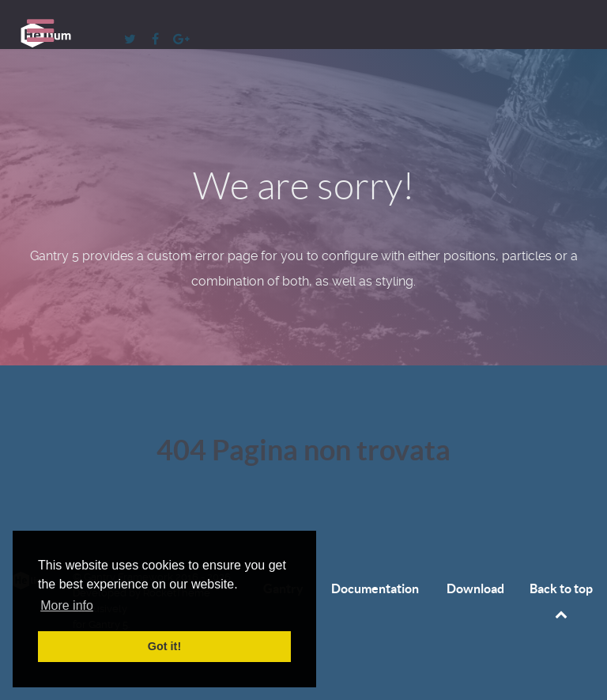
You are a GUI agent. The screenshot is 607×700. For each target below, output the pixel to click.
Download (475, 588)
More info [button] (67, 605)
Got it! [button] (164, 646)
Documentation (375, 588)
